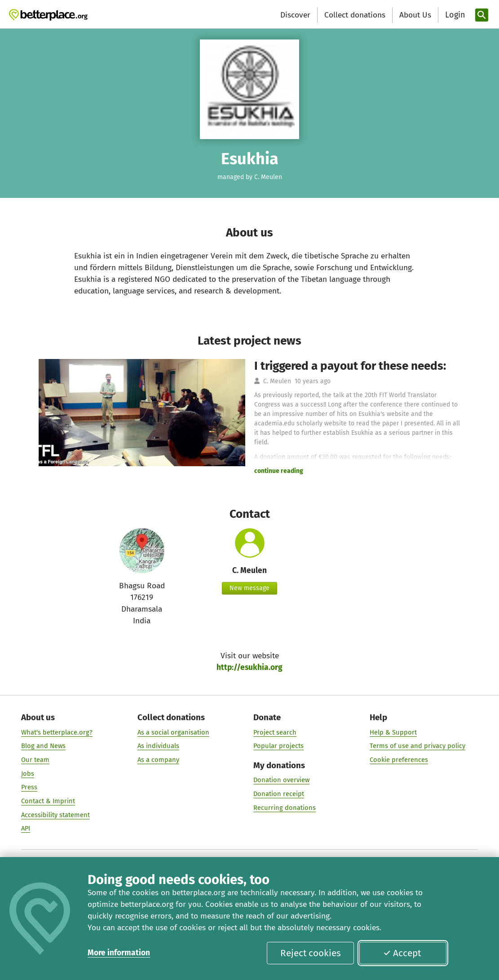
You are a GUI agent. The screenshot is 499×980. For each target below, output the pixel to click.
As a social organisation (173, 732)
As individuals (158, 746)
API (26, 828)
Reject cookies (311, 953)
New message (249, 588)
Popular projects (278, 746)
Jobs (28, 774)
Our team (35, 760)
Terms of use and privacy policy (417, 746)
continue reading (279, 471)
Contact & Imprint (48, 801)
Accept (402, 953)
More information (119, 953)
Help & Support (393, 732)
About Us (415, 15)
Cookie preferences (399, 760)
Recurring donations (285, 808)
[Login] (454, 15)
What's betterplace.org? (57, 732)
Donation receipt (279, 794)
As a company (158, 760)
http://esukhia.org (249, 667)
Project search (275, 732)
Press (29, 787)
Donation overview (281, 780)
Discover (295, 15)
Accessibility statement (55, 815)
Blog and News (43, 746)
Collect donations (355, 15)
